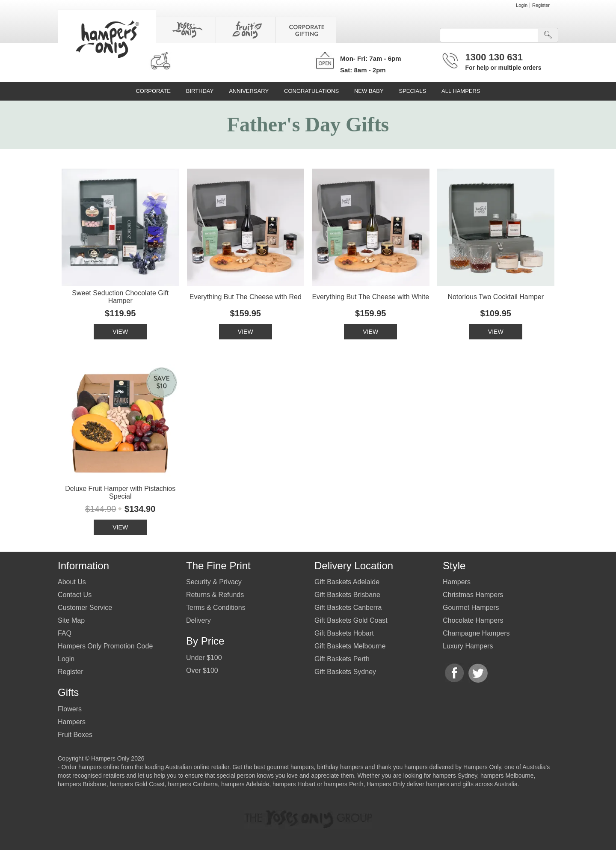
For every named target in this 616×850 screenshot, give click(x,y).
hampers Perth (344, 784)
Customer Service (85, 608)
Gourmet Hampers (471, 608)
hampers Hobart (294, 784)
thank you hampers (402, 767)
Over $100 (202, 670)
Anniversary (249, 91)
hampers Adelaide (245, 784)
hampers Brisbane (82, 784)
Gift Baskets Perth (342, 659)
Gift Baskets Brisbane (347, 595)
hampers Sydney (455, 776)
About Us (72, 582)
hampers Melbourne (507, 776)
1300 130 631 (494, 57)
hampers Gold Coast (137, 784)
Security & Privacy (214, 582)
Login (522, 5)
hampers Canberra (193, 784)
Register (541, 5)
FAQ (65, 633)
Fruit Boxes (75, 735)
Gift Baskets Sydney (345, 672)
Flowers (70, 709)
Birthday (200, 91)
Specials (413, 91)
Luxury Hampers (468, 646)
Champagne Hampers (476, 633)
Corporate (153, 91)
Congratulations (311, 91)
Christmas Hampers (473, 595)
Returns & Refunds (215, 595)
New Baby (369, 91)
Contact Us (75, 595)
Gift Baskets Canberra (348, 608)
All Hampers (461, 91)
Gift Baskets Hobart (344, 633)
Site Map (71, 620)
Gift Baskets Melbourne (350, 646)
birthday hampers (340, 767)
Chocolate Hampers (473, 620)
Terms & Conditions (216, 608)
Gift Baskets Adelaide (347, 582)
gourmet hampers (290, 767)
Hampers (72, 722)
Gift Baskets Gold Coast (351, 620)
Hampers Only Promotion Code (105, 646)
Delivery (198, 620)
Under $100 (204, 658)
